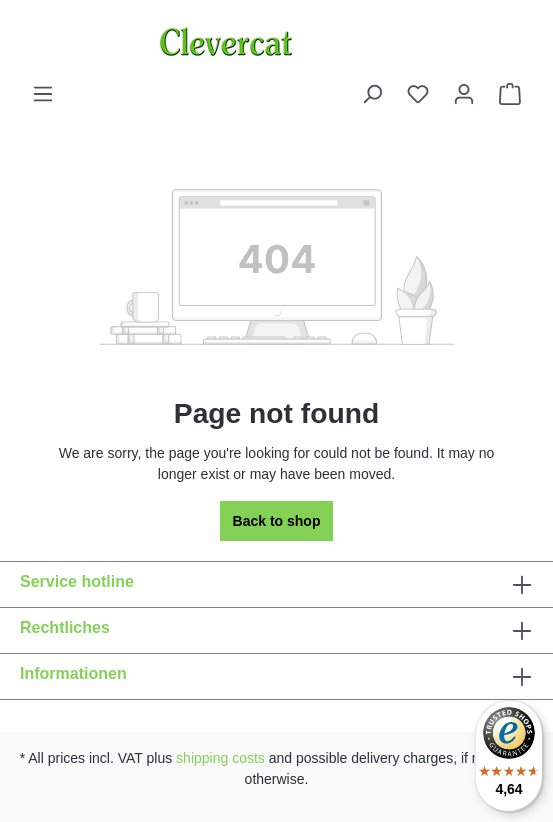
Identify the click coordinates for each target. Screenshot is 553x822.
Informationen (73, 673)
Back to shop (277, 521)
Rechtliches (65, 627)
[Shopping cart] (510, 94)
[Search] (372, 94)
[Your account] (464, 94)
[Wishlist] (418, 94)
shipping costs (220, 758)
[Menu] (43, 94)
